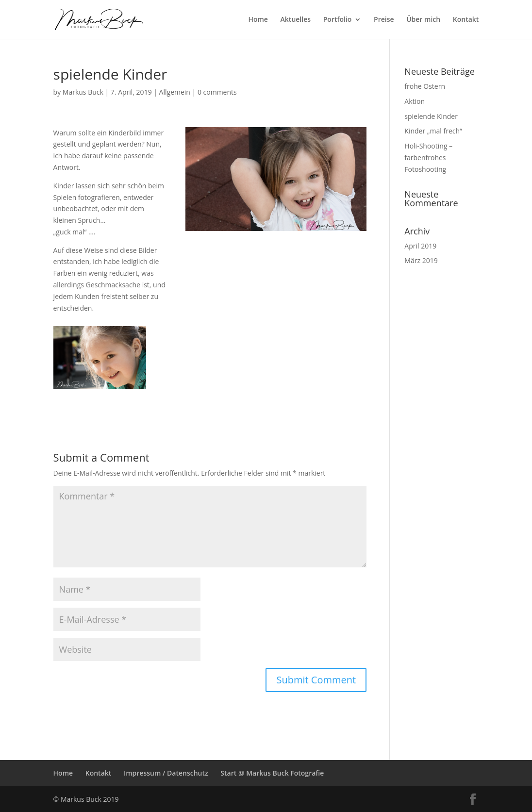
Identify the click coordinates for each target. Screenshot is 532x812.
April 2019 (420, 246)
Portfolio (338, 20)
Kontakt (466, 20)
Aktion (415, 101)
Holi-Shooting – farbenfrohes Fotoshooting (428, 157)
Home (258, 20)
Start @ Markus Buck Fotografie (272, 773)
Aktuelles (296, 20)
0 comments (217, 92)
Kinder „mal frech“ (433, 131)
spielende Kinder (431, 116)
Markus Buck (83, 92)
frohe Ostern (425, 86)
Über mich (423, 20)
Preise (384, 20)
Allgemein (175, 92)
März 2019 (421, 260)
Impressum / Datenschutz (166, 773)
